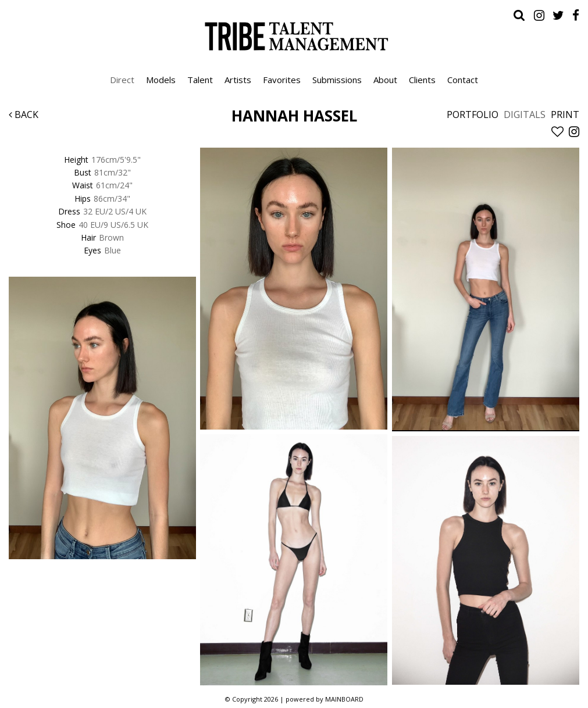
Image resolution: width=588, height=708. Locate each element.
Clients (422, 80)
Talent (200, 80)
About (385, 80)
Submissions (337, 80)
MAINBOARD (344, 699)
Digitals (525, 115)
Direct (122, 80)
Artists (238, 80)
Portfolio (473, 115)
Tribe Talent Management (294, 36)
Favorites (282, 80)
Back (24, 115)
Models (161, 80)
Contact (463, 80)
